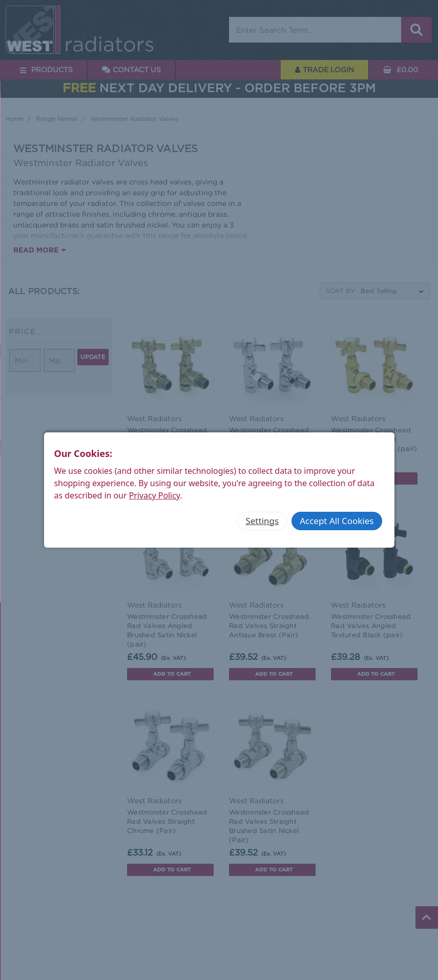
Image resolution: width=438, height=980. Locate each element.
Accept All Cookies (337, 521)
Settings (262, 521)
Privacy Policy (155, 495)
